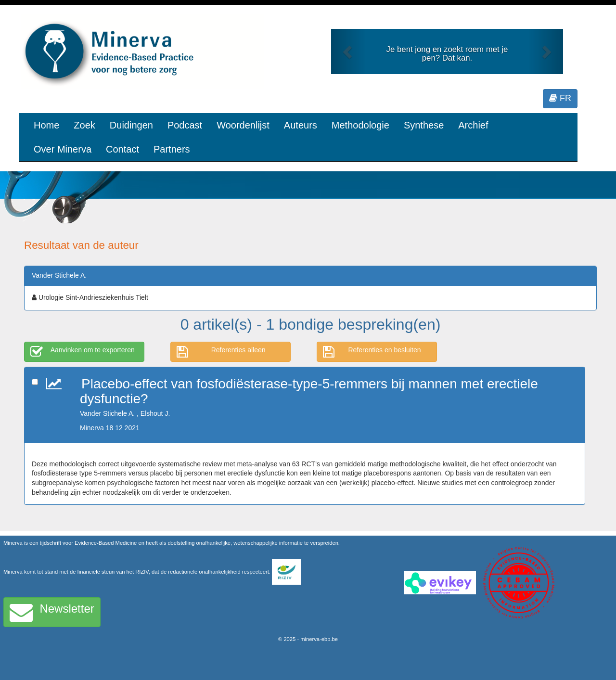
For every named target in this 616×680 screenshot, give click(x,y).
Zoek (84, 125)
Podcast (185, 125)
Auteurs (301, 125)
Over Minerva (63, 149)
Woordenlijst (243, 125)
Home (46, 125)
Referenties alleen (221, 352)
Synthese (424, 125)
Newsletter (52, 612)
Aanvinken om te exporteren (83, 352)
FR (560, 98)
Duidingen (131, 125)
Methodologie (360, 125)
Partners (172, 149)
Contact (122, 149)
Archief (473, 125)
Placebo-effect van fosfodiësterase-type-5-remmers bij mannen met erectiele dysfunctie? (309, 391)
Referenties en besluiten (372, 352)
